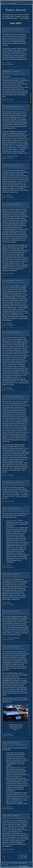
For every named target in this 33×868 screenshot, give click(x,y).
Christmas (10, 156)
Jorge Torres (24, 679)
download (6, 844)
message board (12, 520)
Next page (25, 857)
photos (16, 528)
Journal (9, 63)
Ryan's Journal (16, 10)
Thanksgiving (15, 638)
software (17, 548)
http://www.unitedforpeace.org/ (12, 78)
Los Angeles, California (13, 29)
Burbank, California (11, 71)
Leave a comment (8, 64)
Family (16, 156)
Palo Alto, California (11, 508)
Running (9, 195)
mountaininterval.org (12, 2)
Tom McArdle (25, 798)
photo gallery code (19, 767)
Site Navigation (31, 97)
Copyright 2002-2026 (10, 866)
